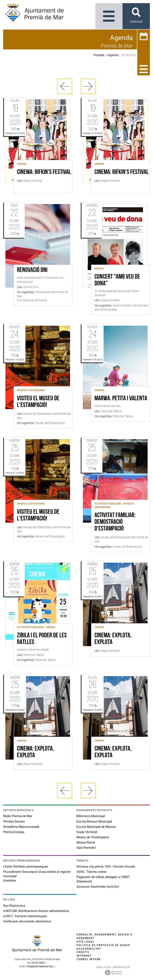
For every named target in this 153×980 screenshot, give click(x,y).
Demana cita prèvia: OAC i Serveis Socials (106, 867)
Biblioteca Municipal (91, 816)
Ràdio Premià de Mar (18, 816)
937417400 (38, 963)
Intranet (84, 956)
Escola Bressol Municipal (94, 822)
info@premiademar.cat (40, 966)
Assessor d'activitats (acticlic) (98, 887)
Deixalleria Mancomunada (21, 827)
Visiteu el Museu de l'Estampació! (38, 402)
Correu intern (89, 959)
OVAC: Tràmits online (91, 872)
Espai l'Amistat (87, 832)
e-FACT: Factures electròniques (25, 916)
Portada (99, 55)
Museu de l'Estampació (93, 837)
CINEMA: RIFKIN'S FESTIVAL (44, 172)
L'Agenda (113, 55)
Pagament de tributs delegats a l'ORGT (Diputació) (103, 879)
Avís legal (85, 942)
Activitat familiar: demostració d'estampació (115, 522)
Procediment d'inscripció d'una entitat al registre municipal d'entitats (37, 876)
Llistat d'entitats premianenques (26, 867)
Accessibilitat (89, 949)
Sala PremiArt (86, 848)
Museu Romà (86, 842)
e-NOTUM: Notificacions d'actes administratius (36, 911)
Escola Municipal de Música (96, 827)
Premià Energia (14, 832)
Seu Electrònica (14, 906)
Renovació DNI (32, 270)
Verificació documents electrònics (27, 921)
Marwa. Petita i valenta (121, 399)
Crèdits (83, 952)
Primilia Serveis (14, 822)
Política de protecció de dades (103, 945)
